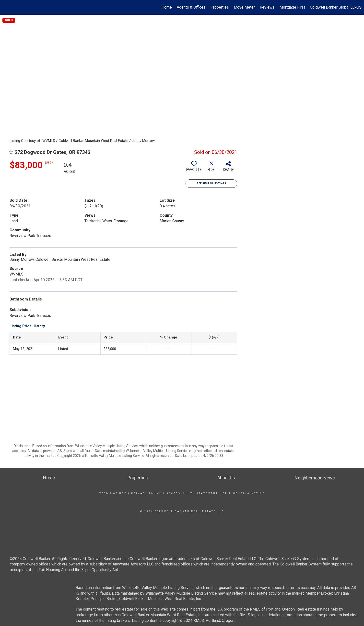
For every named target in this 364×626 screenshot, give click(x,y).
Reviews (267, 7)
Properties (220, 7)
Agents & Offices (191, 7)
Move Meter (244, 7)
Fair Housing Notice (244, 493)
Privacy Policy (147, 493)
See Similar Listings (211, 183)
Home (167, 7)
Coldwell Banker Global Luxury (336, 7)
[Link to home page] (6, 7)
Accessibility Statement (192, 493)
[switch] (194, 168)
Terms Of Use (113, 493)
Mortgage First (292, 7)
